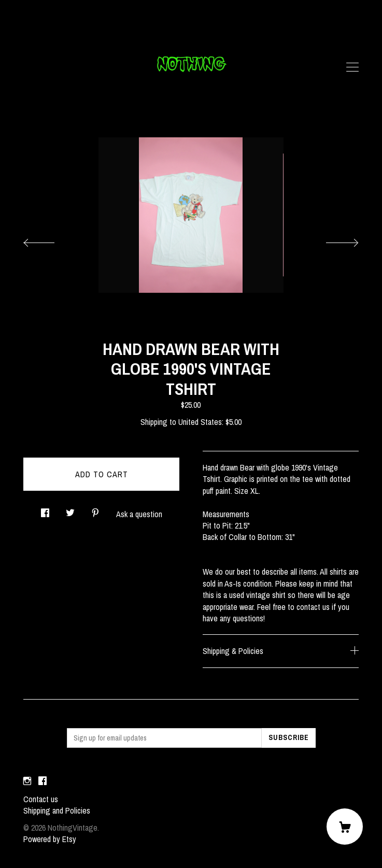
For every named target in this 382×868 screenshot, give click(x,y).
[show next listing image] (333, 240)
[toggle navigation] (352, 67)
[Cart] (345, 827)
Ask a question (139, 514)
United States (200, 422)
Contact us (41, 799)
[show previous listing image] (49, 240)
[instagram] (27, 781)
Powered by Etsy (50, 839)
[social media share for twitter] (70, 510)
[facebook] (43, 781)
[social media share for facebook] (45, 510)
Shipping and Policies (57, 810)
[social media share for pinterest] (95, 510)
